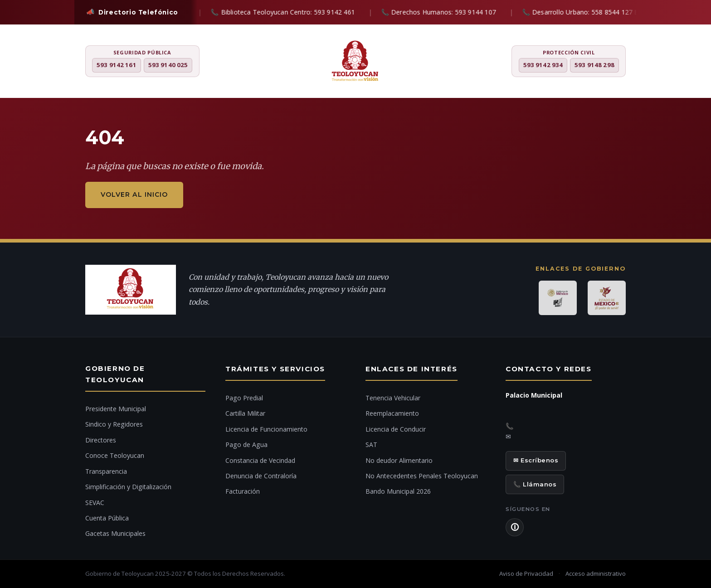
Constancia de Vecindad (260, 460)
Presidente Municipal (116, 409)
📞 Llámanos (535, 484)
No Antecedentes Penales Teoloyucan (422, 476)
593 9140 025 (168, 65)
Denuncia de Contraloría (261, 476)
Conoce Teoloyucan (115, 455)
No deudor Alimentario (399, 460)
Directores (101, 440)
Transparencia (106, 471)
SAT (371, 445)
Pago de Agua (246, 445)
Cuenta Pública (107, 518)
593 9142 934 (543, 65)
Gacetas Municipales (115, 533)
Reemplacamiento (392, 413)
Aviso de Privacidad (526, 573)
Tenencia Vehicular (393, 398)
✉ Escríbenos (536, 460)
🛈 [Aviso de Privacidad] (515, 527)
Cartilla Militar (245, 413)
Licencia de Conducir (396, 429)
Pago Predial (244, 398)
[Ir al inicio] (692, 311)
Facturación (243, 491)
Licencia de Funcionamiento (266, 429)
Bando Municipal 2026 (398, 491)
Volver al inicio (134, 194)
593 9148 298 (594, 65)
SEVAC (95, 503)
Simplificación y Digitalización (128, 487)
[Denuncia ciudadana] (692, 283)
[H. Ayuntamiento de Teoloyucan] (355, 62)
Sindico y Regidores (114, 424)
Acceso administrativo (596, 573)
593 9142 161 (117, 65)
